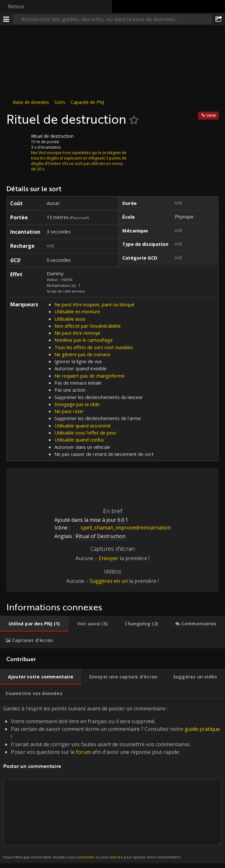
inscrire (116, 857)
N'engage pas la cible (77, 404)
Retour (16, 6)
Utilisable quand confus (79, 440)
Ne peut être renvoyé (77, 333)
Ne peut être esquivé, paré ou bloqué (94, 304)
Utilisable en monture (77, 311)
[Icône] (17, 141)
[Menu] (6, 19)
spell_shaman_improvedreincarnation (121, 528)
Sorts (60, 102)
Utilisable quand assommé (83, 426)
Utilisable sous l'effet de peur (85, 433)
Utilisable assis (70, 319)
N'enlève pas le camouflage (84, 340)
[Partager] (219, 19)
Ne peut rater (69, 411)
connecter (85, 857)
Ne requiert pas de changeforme (89, 376)
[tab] (34, 624)
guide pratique (202, 729)
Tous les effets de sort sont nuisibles (94, 347)
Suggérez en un (109, 581)
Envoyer (109, 558)
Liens (211, 115)
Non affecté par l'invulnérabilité (88, 326)
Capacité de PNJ (87, 102)
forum (83, 752)
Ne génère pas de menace (82, 354)
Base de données (31, 102)
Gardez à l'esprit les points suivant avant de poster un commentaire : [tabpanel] (112, 782)
